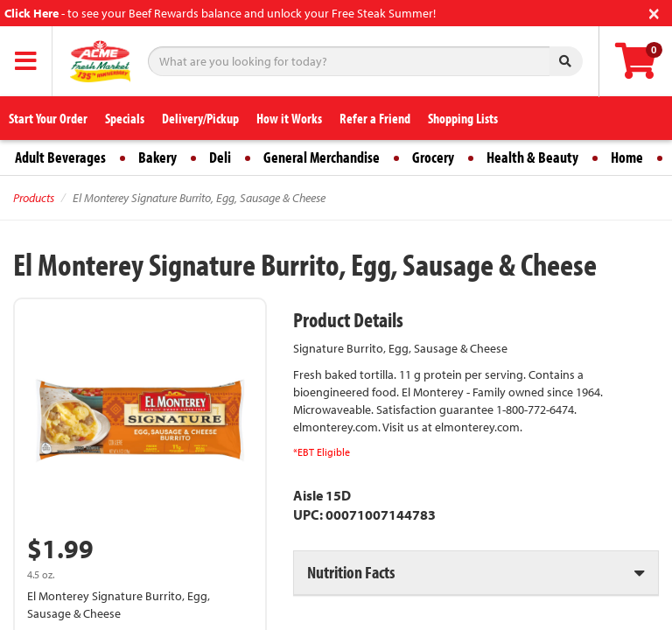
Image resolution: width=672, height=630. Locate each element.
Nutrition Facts (351, 572)
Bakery (157, 157)
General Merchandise (322, 157)
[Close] (654, 12)
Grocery (433, 157)
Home (627, 157)
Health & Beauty (532, 157)
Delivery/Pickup (200, 118)
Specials (125, 118)
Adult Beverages (60, 157)
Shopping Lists (463, 118)
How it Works (289, 118)
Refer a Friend (375, 118)
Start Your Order (48, 118)
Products (34, 198)
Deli (220, 157)
